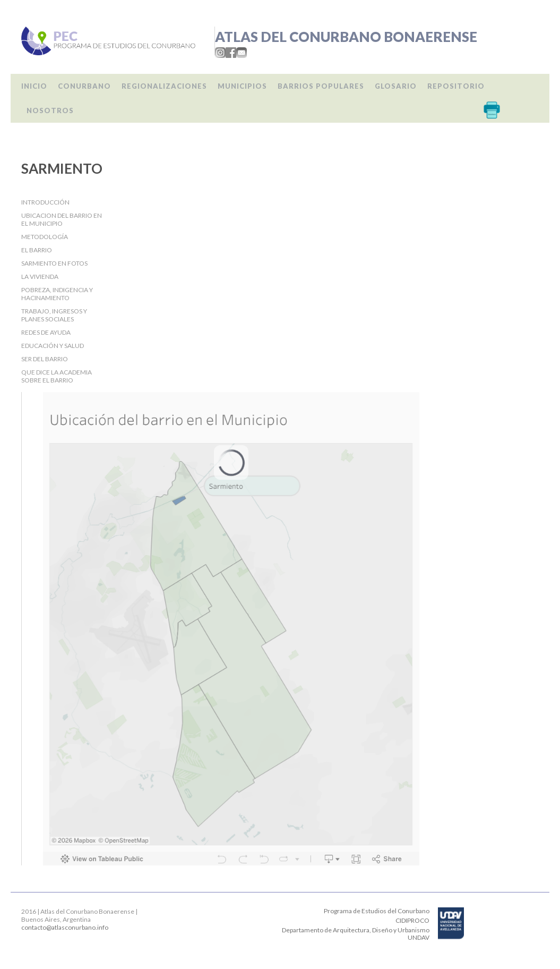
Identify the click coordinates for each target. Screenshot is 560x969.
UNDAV (419, 937)
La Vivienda (40, 277)
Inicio (34, 86)
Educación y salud (53, 346)
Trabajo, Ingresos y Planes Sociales (54, 315)
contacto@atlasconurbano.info (65, 927)
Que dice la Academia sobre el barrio (57, 376)
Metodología (45, 237)
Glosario (396, 86)
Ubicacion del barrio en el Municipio (62, 219)
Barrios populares (321, 86)
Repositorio (456, 86)
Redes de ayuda (46, 332)
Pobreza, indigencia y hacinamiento (57, 294)
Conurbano (84, 86)
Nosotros (50, 110)
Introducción (45, 202)
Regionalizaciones (164, 86)
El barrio (37, 250)
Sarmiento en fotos (54, 263)
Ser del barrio (45, 359)
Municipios (242, 86)
